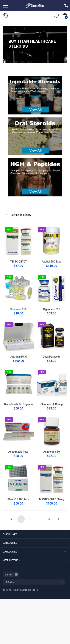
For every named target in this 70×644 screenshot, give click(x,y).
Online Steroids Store (26, 590)
